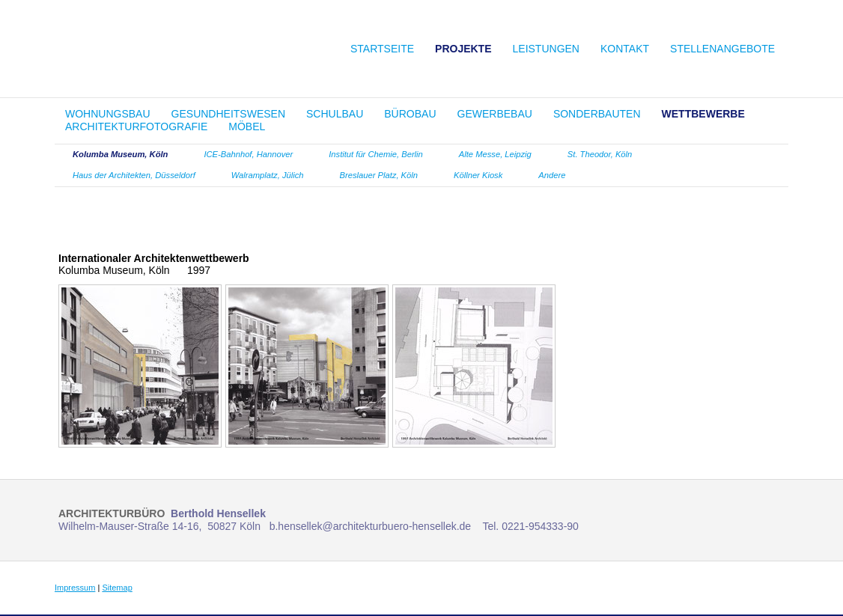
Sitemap (117, 588)
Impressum (75, 588)
